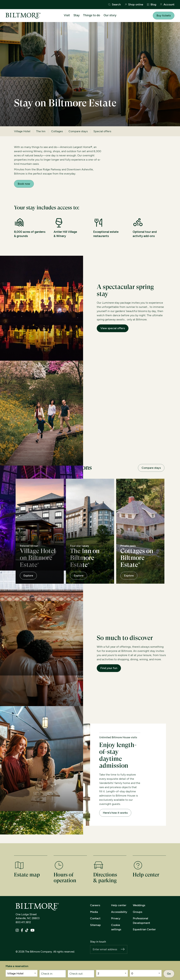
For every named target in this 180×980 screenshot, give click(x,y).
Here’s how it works (115, 813)
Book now (24, 184)
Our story (110, 15)
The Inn (41, 131)
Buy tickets (164, 15)
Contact (95, 918)
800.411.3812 (23, 922)
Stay (77, 15)
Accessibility (119, 912)
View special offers (113, 328)
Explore (28, 576)
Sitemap (95, 925)
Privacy (116, 918)
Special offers (102, 131)
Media (94, 912)
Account (167, 5)
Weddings (139, 905)
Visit (67, 15)
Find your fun (109, 668)
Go (169, 974)
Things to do (92, 15)
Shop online (134, 5)
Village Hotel (22, 131)
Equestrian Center (144, 929)
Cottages (57, 131)
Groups (137, 912)
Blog (151, 5)
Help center (119, 905)
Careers (95, 905)
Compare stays (78, 131)
